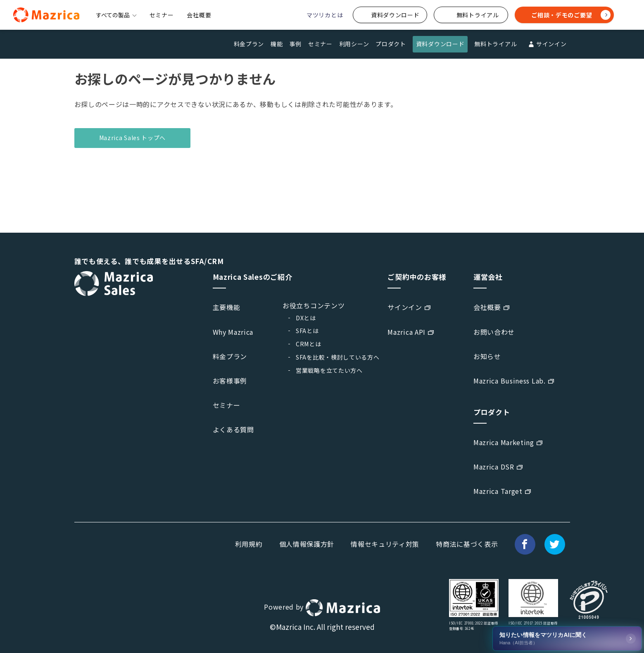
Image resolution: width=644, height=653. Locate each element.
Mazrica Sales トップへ (133, 138)
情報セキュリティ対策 (385, 544)
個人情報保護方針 (307, 544)
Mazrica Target (498, 491)
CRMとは (309, 344)
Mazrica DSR (494, 467)
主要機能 (227, 307)
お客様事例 (230, 381)
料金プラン (249, 44)
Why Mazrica (233, 332)
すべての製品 (116, 15)
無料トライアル (495, 44)
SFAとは (307, 331)
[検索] (626, 15)
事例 (296, 44)
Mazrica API (406, 332)
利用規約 (249, 544)
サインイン (547, 44)
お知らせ (487, 356)
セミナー (162, 15)
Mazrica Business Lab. (510, 381)
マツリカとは (325, 15)
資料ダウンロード (440, 44)
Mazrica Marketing (504, 442)
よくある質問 (233, 429)
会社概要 (199, 15)
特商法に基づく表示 (467, 544)
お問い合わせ (494, 332)
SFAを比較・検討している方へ (338, 357)
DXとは (306, 318)
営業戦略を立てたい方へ (329, 370)
